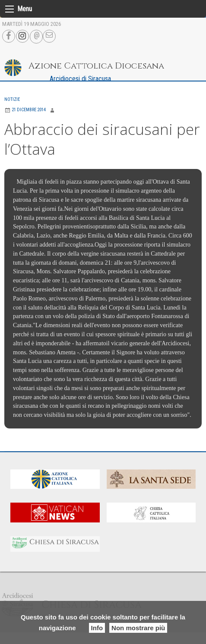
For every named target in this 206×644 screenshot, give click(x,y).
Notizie (12, 99)
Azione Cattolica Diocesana (96, 66)
